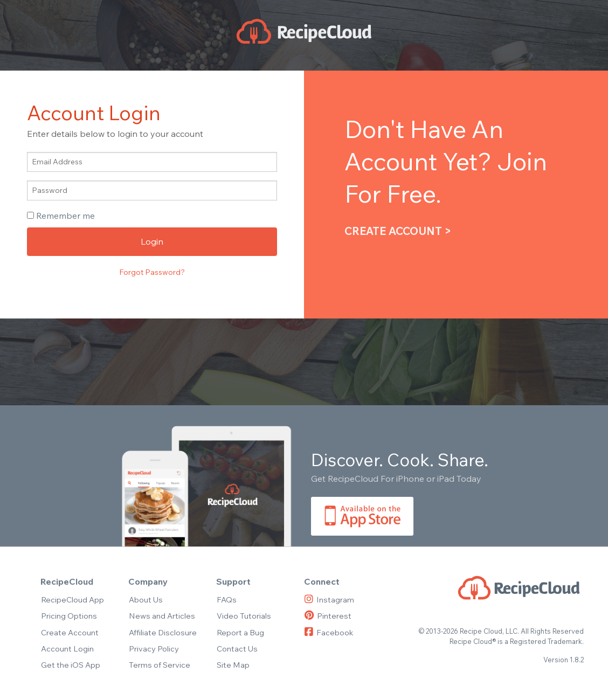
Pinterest (328, 616)
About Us (146, 599)
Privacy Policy (154, 649)
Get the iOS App (71, 665)
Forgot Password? (152, 272)
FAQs (227, 599)
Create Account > (398, 231)
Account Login (67, 649)
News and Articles (162, 616)
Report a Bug (240, 632)
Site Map (233, 665)
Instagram (329, 599)
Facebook (329, 632)
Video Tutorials (244, 616)
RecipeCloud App (72, 599)
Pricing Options (69, 616)
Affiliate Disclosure (163, 632)
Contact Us (237, 649)
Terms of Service (160, 665)
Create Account (70, 632)
